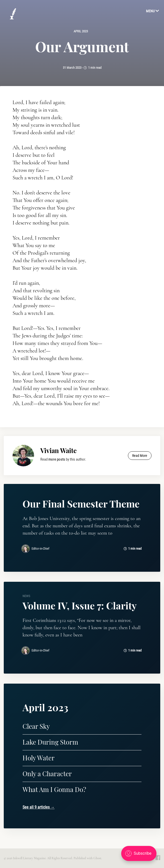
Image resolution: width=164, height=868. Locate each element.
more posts (57, 459)
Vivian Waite (58, 450)
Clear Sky (36, 726)
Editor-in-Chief (40, 549)
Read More (140, 456)
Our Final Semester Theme (81, 504)
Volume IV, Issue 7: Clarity (80, 605)
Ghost (97, 858)
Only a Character (47, 774)
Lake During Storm (50, 742)
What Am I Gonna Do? (54, 789)
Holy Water (39, 758)
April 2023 (81, 31)
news (26, 596)
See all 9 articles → (39, 807)
